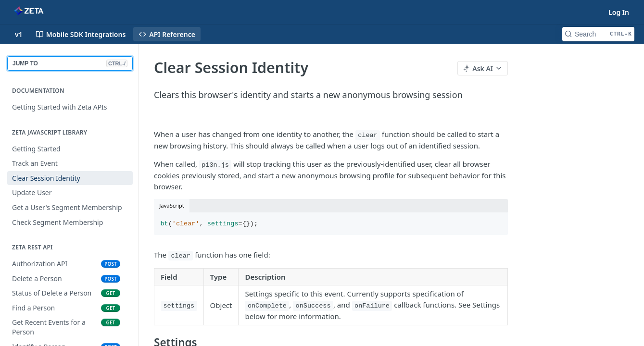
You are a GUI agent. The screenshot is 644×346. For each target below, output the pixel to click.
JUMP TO (70, 63)
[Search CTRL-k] (598, 34)
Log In (619, 12)
